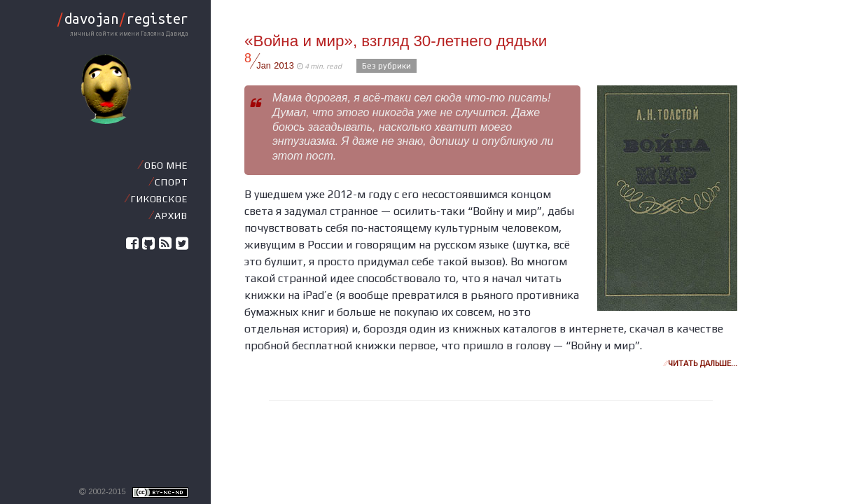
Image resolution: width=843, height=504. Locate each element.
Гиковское (159, 199)
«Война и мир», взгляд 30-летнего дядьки (396, 41)
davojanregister (122, 19)
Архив (171, 216)
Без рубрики (386, 66)
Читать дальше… (701, 363)
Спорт (171, 182)
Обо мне (166, 165)
